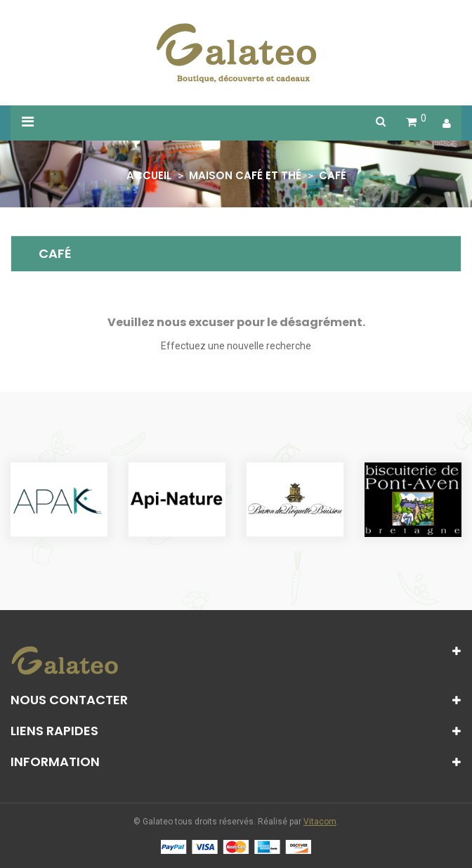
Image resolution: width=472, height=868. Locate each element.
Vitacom (320, 822)
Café (55, 253)
